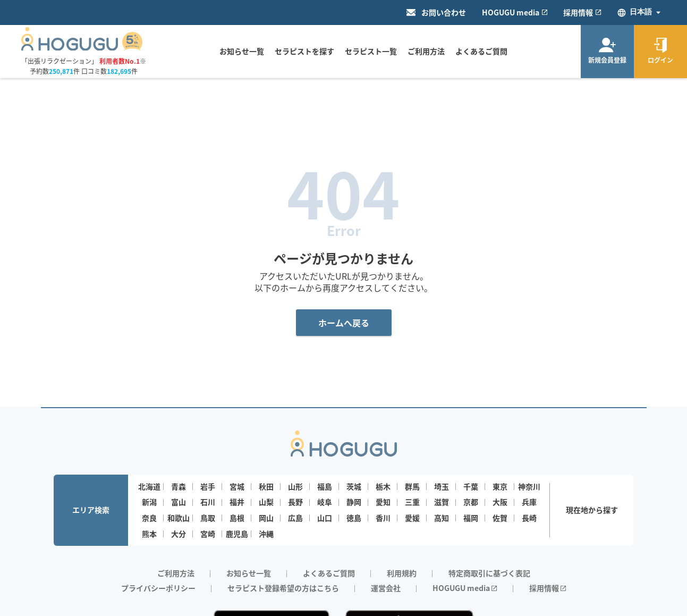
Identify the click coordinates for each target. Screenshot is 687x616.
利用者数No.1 (120, 61)
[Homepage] (82, 47)
